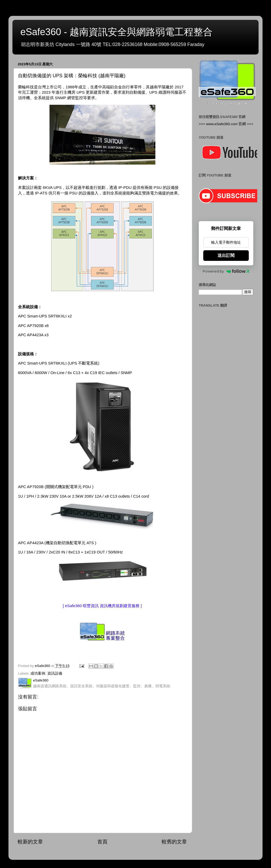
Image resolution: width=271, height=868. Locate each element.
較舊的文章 (174, 842)
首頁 (102, 842)
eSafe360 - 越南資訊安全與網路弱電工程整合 (116, 32)
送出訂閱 (226, 255)
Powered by (226, 271)
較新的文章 (30, 842)
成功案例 (38, 673)
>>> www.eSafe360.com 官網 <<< (226, 124)
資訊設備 (55, 673)
